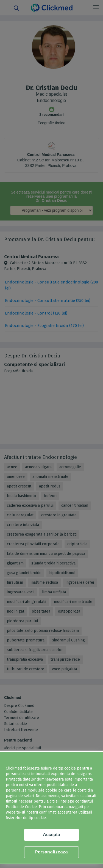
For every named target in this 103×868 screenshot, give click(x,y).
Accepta (51, 835)
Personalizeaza (51, 852)
